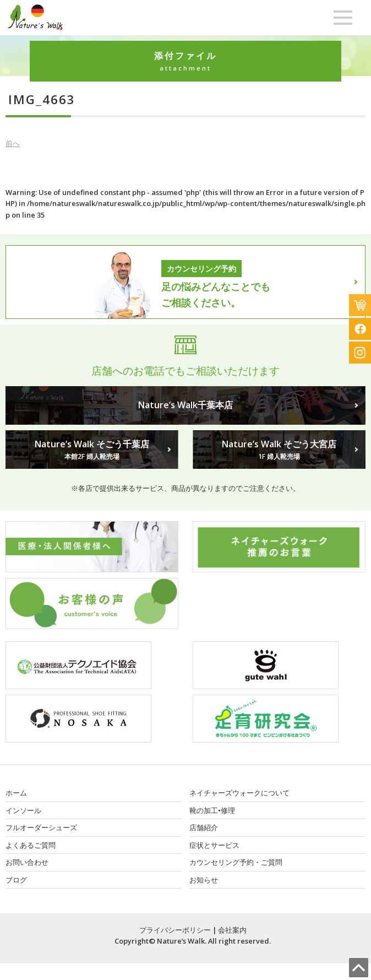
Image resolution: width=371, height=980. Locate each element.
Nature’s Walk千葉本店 (185, 405)
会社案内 (232, 930)
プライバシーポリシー (175, 930)
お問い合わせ (27, 862)
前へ (13, 143)
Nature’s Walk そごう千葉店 (92, 450)
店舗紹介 (204, 827)
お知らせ (204, 880)
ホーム (16, 793)
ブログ (16, 880)
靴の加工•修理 (212, 810)
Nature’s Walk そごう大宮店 (279, 450)
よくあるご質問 (31, 845)
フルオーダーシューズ (41, 827)
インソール (23, 810)
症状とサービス (214, 845)
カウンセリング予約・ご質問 (236, 862)
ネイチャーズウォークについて (239, 793)
